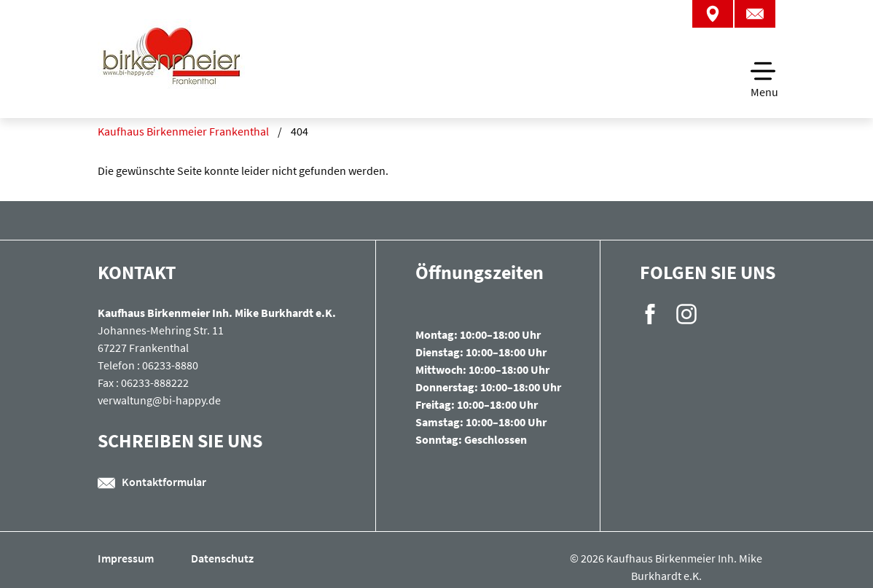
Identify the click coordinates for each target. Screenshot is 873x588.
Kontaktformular (152, 482)
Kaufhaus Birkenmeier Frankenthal (183, 131)
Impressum (127, 558)
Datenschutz (222, 558)
